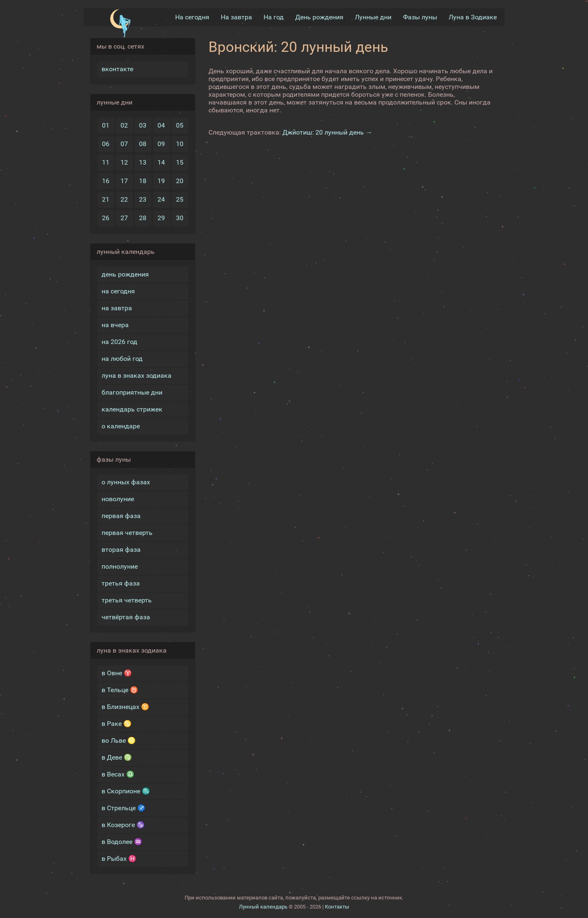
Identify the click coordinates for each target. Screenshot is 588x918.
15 (180, 162)
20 (180, 181)
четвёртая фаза (126, 617)
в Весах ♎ (118, 774)
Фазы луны (420, 17)
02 (124, 125)
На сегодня (192, 17)
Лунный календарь (263, 907)
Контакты (337, 907)
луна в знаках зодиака (137, 375)
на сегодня (118, 291)
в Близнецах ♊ (125, 707)
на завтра (117, 308)
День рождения (319, 17)
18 (143, 181)
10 (180, 144)
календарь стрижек (132, 409)
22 (124, 199)
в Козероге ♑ (123, 825)
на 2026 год (119, 342)
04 (161, 125)
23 (143, 199)
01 (106, 125)
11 (106, 162)
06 (106, 144)
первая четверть (127, 533)
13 (143, 162)
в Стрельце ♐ (124, 808)
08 (143, 144)
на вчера (115, 325)
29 (161, 218)
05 (180, 125)
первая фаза (121, 516)
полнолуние (120, 566)
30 (180, 218)
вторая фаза (121, 550)
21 (106, 199)
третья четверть (127, 600)
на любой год (122, 359)
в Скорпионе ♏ (126, 791)
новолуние (118, 499)
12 (124, 162)
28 (143, 218)
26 (106, 218)
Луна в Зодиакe (473, 17)
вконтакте (117, 69)
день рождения (125, 274)
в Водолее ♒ (122, 842)
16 (106, 181)
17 (124, 181)
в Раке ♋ (117, 724)
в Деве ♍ (117, 757)
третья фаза (121, 583)
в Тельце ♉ (120, 690)
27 (124, 218)
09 (161, 144)
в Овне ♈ (117, 673)
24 (161, 199)
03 (143, 125)
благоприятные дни (132, 392)
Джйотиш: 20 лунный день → (327, 132)
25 (180, 199)
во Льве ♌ (119, 740)
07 (124, 144)
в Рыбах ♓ (119, 859)
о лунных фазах (126, 482)
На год (274, 17)
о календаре (121, 426)
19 (161, 181)
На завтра (236, 17)
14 (161, 162)
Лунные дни (373, 17)
